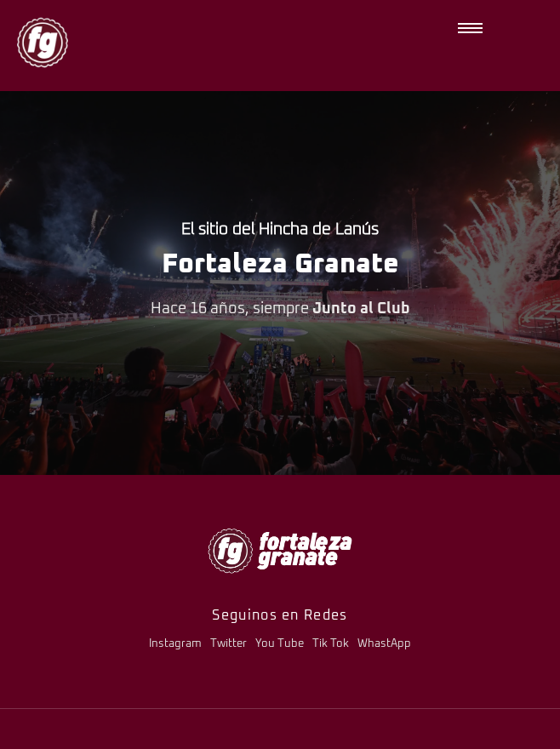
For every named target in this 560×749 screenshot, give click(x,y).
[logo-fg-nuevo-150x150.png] (43, 43)
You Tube (280, 644)
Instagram (175, 644)
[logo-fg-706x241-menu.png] (280, 550)
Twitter (229, 644)
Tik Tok (331, 644)
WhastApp (384, 644)
